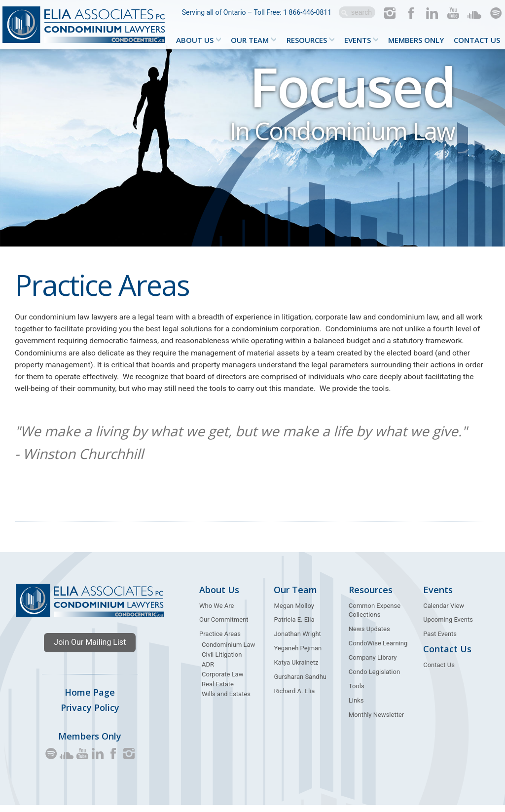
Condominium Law (228, 652)
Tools (357, 693)
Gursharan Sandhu (300, 684)
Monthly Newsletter (376, 722)
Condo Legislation (374, 679)
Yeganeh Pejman (298, 655)
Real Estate (218, 691)
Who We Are (216, 613)
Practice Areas (220, 641)
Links (356, 707)
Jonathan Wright (297, 641)
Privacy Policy (90, 715)
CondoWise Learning (378, 651)
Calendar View (444, 613)
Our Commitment (224, 627)
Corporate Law (222, 681)
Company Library (373, 664)
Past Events (440, 641)
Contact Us (477, 40)
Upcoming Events (448, 627)
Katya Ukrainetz (296, 669)
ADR (208, 671)
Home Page (90, 699)
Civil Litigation (222, 661)
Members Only (416, 40)
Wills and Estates (226, 701)
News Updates (369, 636)
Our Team (250, 40)
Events (358, 40)
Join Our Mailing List (90, 649)
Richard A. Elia (294, 698)
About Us (195, 40)
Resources (307, 40)
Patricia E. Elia (294, 627)
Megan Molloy (294, 613)
